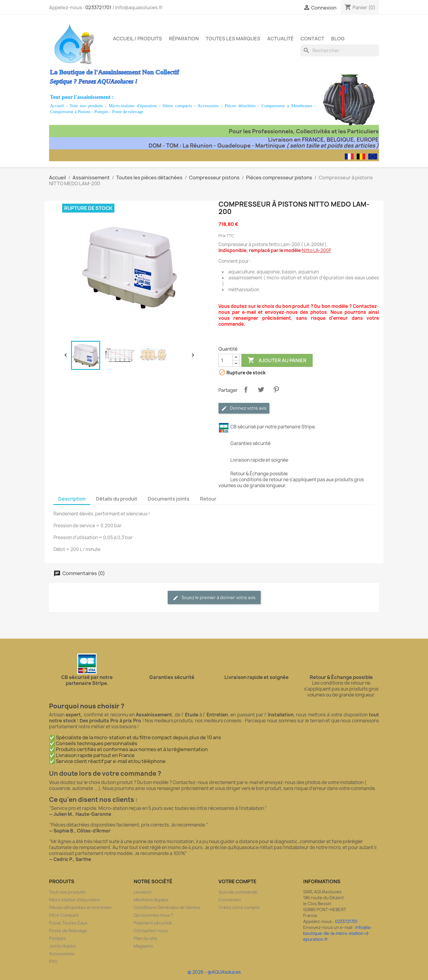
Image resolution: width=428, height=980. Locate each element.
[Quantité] (226, 360)
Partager (246, 390)
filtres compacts (177, 106)
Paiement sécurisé (153, 923)
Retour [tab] (208, 499)
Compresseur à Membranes (287, 106)
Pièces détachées (240, 106)
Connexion (230, 900)
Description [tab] (72, 499)
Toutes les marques (233, 39)
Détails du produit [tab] (117, 499)
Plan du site (145, 938)
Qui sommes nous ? (154, 915)
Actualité (280, 39)
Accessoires (208, 106)
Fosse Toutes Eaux (68, 923)
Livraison (143, 892)
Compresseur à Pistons (70, 112)
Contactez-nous (151, 931)
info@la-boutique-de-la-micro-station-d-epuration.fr (337, 933)
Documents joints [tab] (169, 499)
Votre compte (237, 881)
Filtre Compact (64, 915)
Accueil (57, 106)
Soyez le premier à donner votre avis (214, 598)
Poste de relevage (128, 112)
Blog (338, 39)
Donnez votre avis (244, 408)
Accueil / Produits (137, 39)
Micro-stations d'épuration (133, 106)
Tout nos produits (86, 106)
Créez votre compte (239, 907)
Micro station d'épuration (75, 900)
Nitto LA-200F (317, 250)
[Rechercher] (340, 50)
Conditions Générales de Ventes (167, 907)
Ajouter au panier (277, 360)
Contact (312, 39)
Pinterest (276, 390)
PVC (53, 961)
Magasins (143, 946)
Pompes (101, 112)
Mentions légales (151, 900)
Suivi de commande (238, 892)
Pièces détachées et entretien (80, 907)
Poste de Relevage (68, 931)
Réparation (184, 39)
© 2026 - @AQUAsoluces (214, 972)
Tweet (261, 390)
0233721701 (98, 7)
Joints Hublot (63, 946)
